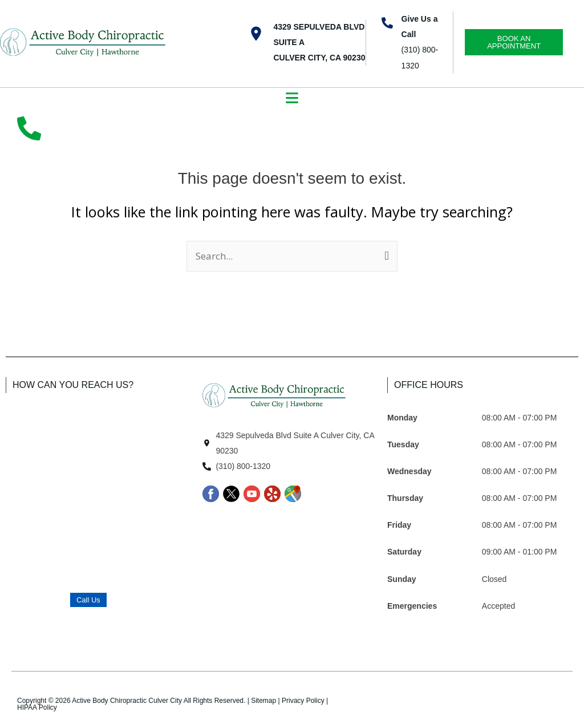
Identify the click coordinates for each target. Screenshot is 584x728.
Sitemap (263, 701)
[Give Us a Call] (387, 23)
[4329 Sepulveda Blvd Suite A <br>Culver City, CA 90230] (256, 34)
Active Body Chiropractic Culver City (127, 701)
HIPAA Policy (37, 707)
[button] (292, 99)
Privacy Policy (303, 701)
